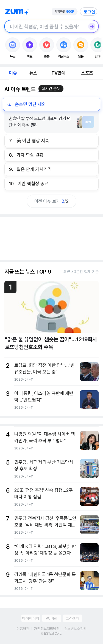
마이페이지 (31, 618)
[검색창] (44, 26)
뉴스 (33, 73)
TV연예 (58, 73)
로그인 (89, 12)
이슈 (13, 73)
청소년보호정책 (75, 629)
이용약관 (23, 629)
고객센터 (72, 618)
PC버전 (51, 618)
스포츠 (87, 73)
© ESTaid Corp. (51, 634)
